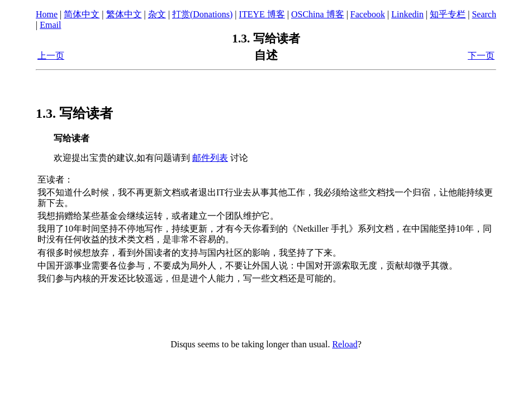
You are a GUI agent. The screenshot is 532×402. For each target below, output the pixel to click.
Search (484, 14)
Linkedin (407, 14)
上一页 (51, 56)
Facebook (368, 14)
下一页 (481, 56)
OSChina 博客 (318, 14)
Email (50, 25)
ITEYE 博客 (262, 14)
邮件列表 (210, 158)
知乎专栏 (448, 14)
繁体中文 (124, 14)
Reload (345, 344)
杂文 (157, 14)
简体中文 (82, 14)
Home (47, 14)
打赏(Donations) (202, 14)
